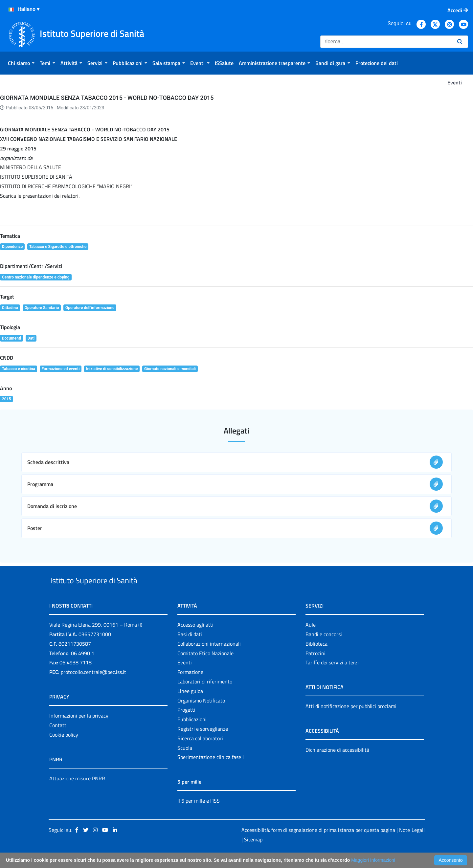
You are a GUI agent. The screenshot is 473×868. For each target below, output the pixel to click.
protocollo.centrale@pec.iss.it (93, 687)
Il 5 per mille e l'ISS (199, 816)
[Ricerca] (386, 42)
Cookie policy (64, 750)
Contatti (58, 740)
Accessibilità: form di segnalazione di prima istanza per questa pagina (318, 845)
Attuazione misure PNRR (77, 793)
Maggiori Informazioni (373, 860)
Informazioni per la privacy (79, 731)
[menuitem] (21, 63)
